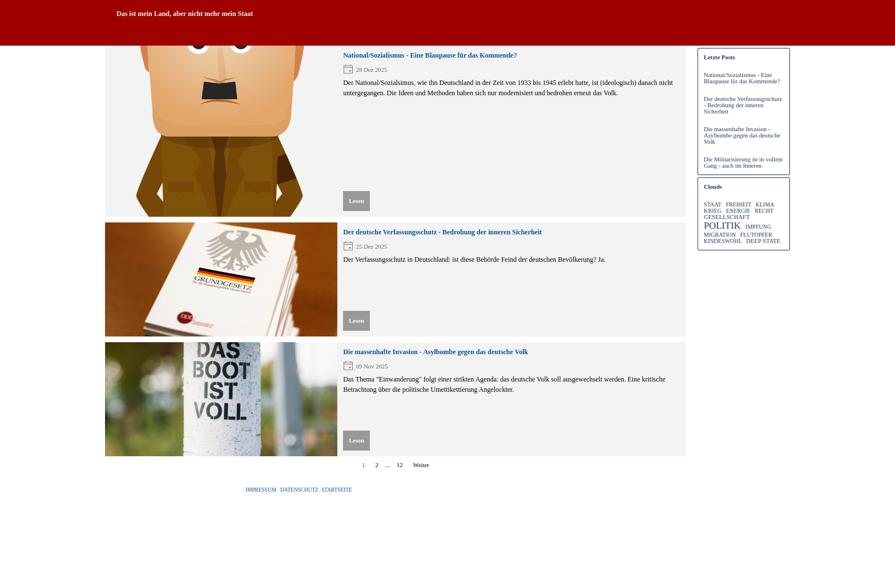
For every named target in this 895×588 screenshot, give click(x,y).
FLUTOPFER (756, 235)
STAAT (713, 204)
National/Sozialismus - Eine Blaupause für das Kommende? (430, 55)
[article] (396, 131)
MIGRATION (720, 235)
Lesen (356, 201)
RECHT (764, 211)
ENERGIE (738, 211)
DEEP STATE (763, 241)
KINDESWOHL (723, 241)
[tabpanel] (354, 14)
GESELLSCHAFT (727, 217)
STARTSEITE (337, 490)
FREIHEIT (739, 204)
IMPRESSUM (261, 490)
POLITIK (722, 226)
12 (402, 465)
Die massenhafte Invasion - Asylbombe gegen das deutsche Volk (436, 352)
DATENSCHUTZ (299, 490)
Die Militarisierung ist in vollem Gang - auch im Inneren (743, 163)
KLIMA (765, 204)
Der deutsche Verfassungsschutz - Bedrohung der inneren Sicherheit (442, 232)
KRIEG (713, 211)
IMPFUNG (758, 227)
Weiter (421, 465)
